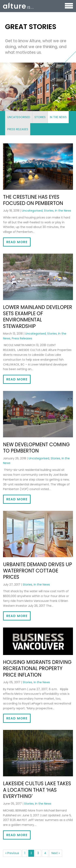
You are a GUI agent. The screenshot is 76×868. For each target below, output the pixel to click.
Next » (56, 853)
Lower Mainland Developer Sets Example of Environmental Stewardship (38, 317)
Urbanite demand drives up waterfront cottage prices (37, 571)
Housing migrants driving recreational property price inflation (37, 668)
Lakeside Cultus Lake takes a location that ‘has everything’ (37, 790)
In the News (58, 117)
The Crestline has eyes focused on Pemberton (33, 200)
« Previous (12, 853)
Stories (40, 117)
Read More (17, 242)
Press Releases (18, 129)
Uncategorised (19, 117)
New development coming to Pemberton (36, 448)
